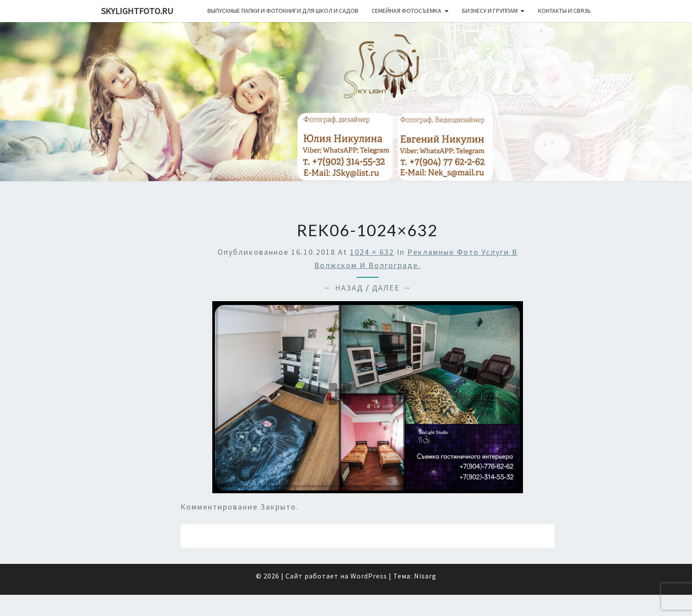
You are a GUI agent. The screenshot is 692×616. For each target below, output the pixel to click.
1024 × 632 (372, 252)
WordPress (369, 576)
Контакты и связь (564, 11)
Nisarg (425, 576)
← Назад (343, 288)
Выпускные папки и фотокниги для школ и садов (283, 11)
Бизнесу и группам (490, 11)
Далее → (392, 288)
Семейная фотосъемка (406, 11)
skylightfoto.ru (137, 11)
